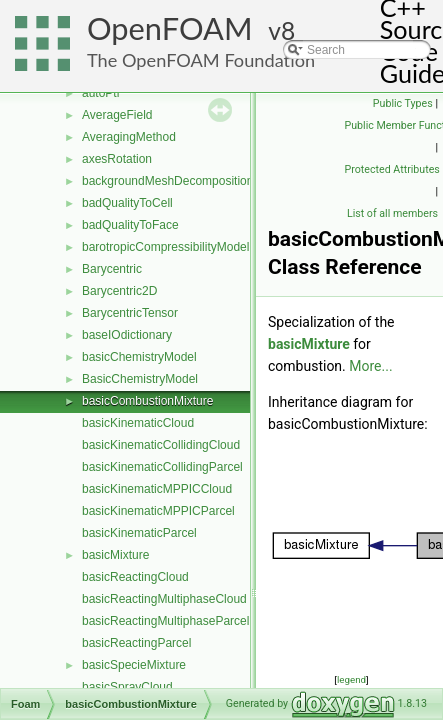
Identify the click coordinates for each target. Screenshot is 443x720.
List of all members (392, 213)
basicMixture (115, 555)
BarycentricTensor (130, 313)
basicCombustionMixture (147, 401)
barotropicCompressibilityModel (165, 247)
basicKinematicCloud (138, 423)
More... (370, 366)
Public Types (403, 103)
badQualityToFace (130, 225)
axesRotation (117, 159)
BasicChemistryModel (140, 379)
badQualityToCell (127, 203)
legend (351, 679)
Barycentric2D (119, 291)
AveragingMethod (129, 137)
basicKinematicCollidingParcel (162, 467)
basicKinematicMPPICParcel (158, 511)
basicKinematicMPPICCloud (157, 489)
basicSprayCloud (127, 687)
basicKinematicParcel (139, 533)
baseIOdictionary (127, 335)
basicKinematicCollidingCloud (161, 445)
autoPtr (101, 93)
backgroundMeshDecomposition (167, 181)
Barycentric (112, 269)
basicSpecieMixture (134, 665)
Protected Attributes (392, 169)
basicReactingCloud (135, 577)
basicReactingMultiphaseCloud (164, 599)
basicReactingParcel (136, 643)
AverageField (117, 115)
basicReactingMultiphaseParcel (165, 621)
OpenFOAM (170, 28)
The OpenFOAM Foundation (201, 60)
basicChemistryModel (139, 357)
